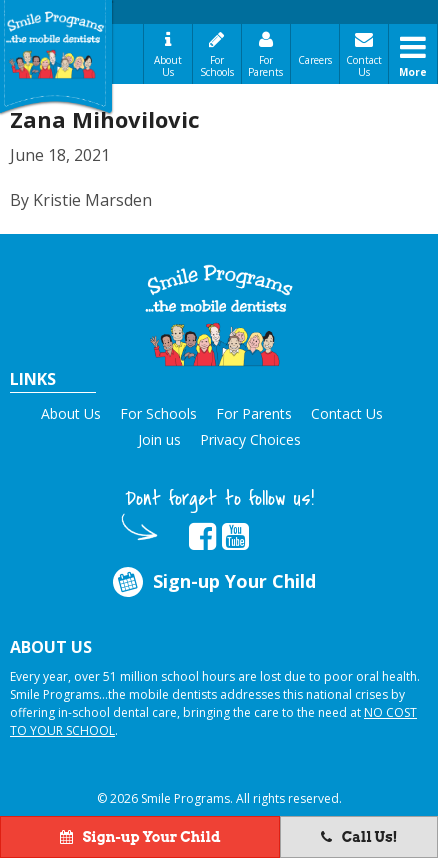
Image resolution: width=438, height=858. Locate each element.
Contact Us (364, 66)
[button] (219, 315)
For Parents (265, 66)
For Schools (217, 66)
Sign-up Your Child (212, 581)
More (413, 72)
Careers (315, 60)
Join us (159, 439)
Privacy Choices (250, 439)
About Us (168, 66)
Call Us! (359, 837)
